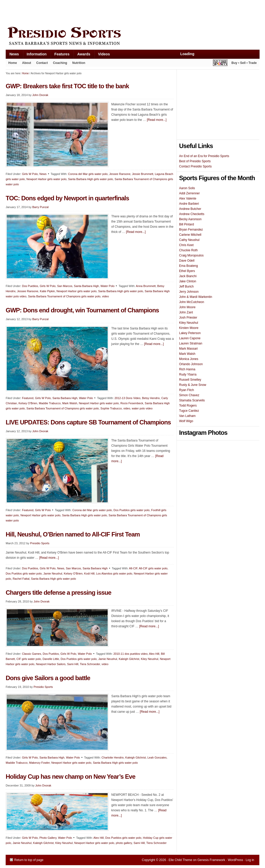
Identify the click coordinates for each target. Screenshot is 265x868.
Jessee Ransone (120, 174)
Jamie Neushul (53, 573)
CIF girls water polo (29, 659)
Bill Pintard (186, 224)
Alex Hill (154, 654)
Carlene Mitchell (190, 235)
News (12, 55)
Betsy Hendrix (151, 398)
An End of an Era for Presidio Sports (204, 156)
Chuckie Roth (188, 250)
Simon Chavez (189, 395)
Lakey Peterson (190, 333)
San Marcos (65, 286)
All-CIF (133, 568)
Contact (42, 63)
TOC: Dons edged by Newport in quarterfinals (67, 198)
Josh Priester (188, 318)
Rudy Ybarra (188, 374)
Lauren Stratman (191, 343)
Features (60, 55)
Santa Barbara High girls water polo (91, 179)
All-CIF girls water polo (153, 568)
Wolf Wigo (186, 421)
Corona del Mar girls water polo (88, 174)
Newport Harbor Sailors (51, 664)
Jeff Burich (186, 286)
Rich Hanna (187, 369)
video (105, 296)
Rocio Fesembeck (132, 403)
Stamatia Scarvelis (192, 400)
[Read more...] (157, 120)
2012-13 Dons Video (127, 398)
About (25, 64)
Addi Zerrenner (189, 193)
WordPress (235, 860)
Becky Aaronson (190, 219)
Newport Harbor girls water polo (46, 179)
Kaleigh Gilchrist (129, 659)
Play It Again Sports (220, 64)
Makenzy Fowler (39, 763)
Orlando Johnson (191, 364)
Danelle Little (51, 659)
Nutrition (79, 63)
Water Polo (107, 286)
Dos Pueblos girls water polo (132, 510)
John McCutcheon (192, 302)
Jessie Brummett (143, 174)
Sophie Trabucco (111, 408)
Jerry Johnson (189, 292)
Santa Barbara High (87, 286)
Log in (250, 860)
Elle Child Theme (181, 860)
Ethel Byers (187, 271)
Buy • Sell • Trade (244, 63)
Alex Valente (188, 198)
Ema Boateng (189, 266)
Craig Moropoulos (191, 255)
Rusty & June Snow (193, 385)
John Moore (187, 307)
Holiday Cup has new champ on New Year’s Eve (71, 777)
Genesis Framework (211, 860)
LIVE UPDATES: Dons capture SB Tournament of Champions (88, 422)
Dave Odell (187, 261)
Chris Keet (186, 245)
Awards (82, 55)
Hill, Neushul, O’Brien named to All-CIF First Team (73, 534)
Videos (104, 54)
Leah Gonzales (157, 757)
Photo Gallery (48, 838)
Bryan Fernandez (191, 230)
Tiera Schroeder (90, 664)
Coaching (60, 63)
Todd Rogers (188, 406)
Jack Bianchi (188, 276)
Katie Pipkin (47, 291)
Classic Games (32, 654)
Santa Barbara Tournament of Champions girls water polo (64, 296)
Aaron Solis (187, 188)
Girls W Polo (30, 174)
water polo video (142, 408)
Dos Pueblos (30, 286)
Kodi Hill (89, 573)
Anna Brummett (146, 286)
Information (35, 55)
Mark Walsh (70, 403)
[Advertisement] (100, 12)
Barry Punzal (41, 207)
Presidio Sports (132, 37)
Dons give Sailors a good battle (48, 678)
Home (13, 63)
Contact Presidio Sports (195, 166)
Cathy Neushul (189, 240)
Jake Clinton (188, 281)
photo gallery (124, 843)
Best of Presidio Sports (195, 161)
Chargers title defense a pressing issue (58, 593)
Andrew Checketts (192, 214)
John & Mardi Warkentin (196, 297)
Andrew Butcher (190, 209)
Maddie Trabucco (50, 403)
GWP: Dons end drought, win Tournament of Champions (82, 310)
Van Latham (187, 416)
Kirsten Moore (189, 328)
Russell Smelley (190, 380)
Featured (28, 398)
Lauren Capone (190, 338)
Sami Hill (73, 664)
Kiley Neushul (149, 659)
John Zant (186, 312)
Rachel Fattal (21, 579)
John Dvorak (40, 95)
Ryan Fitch (186, 390)
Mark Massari (188, 349)
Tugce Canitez (189, 411)
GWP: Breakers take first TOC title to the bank (67, 86)
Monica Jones (189, 359)
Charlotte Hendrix (113, 757)
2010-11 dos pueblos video (130, 654)
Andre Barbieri (189, 204)
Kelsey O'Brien (28, 403)
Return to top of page (29, 860)
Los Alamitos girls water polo (114, 573)
